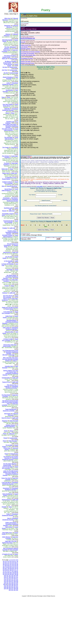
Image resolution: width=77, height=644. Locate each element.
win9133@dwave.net (26, 38)
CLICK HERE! (38, 184)
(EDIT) (23, 14)
